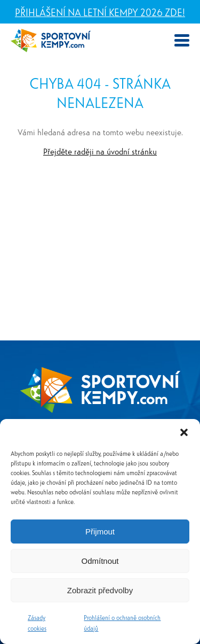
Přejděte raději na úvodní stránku (100, 151)
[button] (184, 432)
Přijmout (100, 532)
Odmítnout (100, 561)
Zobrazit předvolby (100, 590)
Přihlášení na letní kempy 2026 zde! (100, 12)
